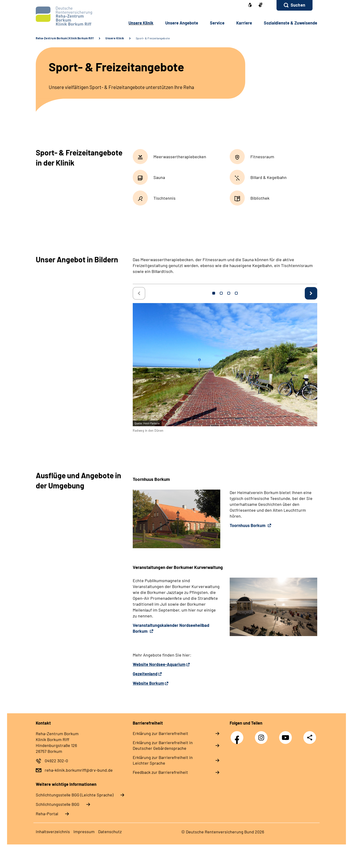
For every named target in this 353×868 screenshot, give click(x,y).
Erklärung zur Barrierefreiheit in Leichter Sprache (163, 760)
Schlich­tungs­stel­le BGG (58, 804)
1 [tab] (214, 293)
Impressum (84, 831)
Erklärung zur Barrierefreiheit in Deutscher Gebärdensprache (163, 745)
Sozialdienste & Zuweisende (291, 23)
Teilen (310, 737)
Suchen (298, 5)
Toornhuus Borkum (248, 525)
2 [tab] (221, 293)
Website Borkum (148, 683)
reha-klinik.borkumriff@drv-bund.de (79, 770)
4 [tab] (236, 293)
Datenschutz (110, 831)
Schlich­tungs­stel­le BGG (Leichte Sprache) (75, 795)
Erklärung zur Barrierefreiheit (160, 733)
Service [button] (217, 23)
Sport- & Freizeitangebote (153, 38)
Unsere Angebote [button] (182, 23)
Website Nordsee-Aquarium (159, 664)
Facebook (238, 735)
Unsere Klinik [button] (141, 23)
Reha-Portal (47, 814)
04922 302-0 (56, 761)
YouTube (287, 735)
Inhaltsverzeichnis (53, 831)
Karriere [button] (244, 23)
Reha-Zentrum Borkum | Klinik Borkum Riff (65, 38)
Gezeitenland (145, 674)
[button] (295, 5)
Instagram (262, 735)
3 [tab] (229, 293)
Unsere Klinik (115, 38)
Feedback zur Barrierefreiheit (160, 772)
